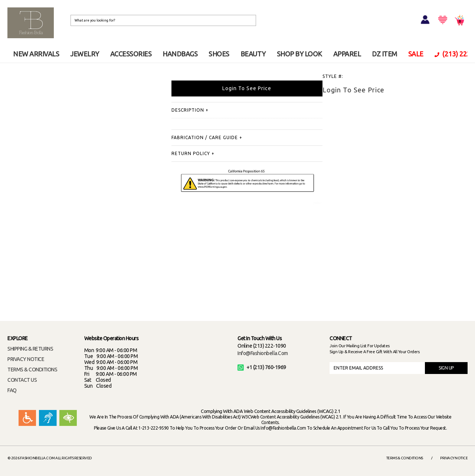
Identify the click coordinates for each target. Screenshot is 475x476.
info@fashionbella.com (263, 353)
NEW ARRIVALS (36, 54)
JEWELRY (85, 54)
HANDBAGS (180, 54)
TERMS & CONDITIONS (32, 370)
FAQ (12, 390)
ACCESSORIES (131, 54)
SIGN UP (446, 368)
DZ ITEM (384, 54)
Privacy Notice (454, 458)
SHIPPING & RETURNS (30, 349)
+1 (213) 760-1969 (262, 367)
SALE (416, 54)
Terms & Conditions (405, 458)
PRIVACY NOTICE (26, 359)
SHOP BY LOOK (299, 54)
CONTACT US (22, 380)
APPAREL (347, 54)
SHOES (219, 54)
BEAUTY (253, 54)
